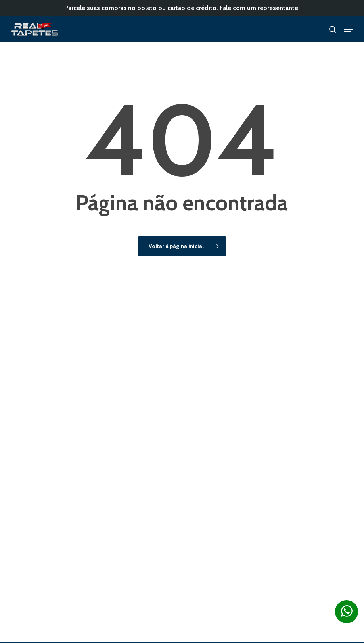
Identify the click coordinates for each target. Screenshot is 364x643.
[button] (349, 29)
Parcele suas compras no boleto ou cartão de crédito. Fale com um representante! (182, 8)
